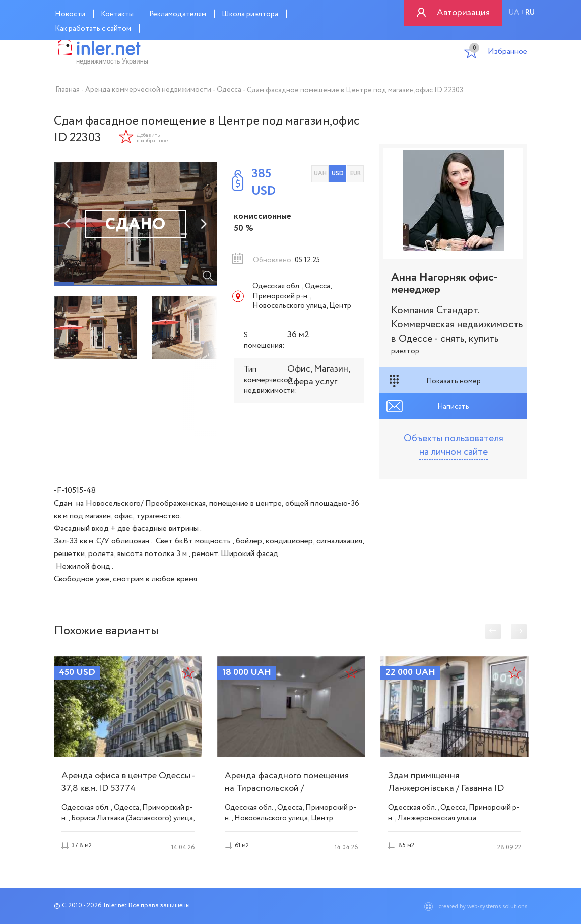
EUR (356, 174)
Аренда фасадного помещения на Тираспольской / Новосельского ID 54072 (287, 788)
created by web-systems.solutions (483, 907)
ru (530, 13)
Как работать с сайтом (93, 29)
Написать (453, 407)
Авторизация (463, 13)
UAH (320, 174)
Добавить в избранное (152, 138)
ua (514, 13)
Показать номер (454, 381)
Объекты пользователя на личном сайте (454, 445)
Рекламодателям (178, 14)
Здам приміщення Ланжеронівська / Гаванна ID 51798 (446, 788)
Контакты (117, 14)
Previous (68, 224)
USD (338, 174)
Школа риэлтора (250, 14)
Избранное (498, 53)
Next (203, 224)
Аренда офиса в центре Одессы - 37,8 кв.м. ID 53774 (128, 782)
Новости (70, 14)
